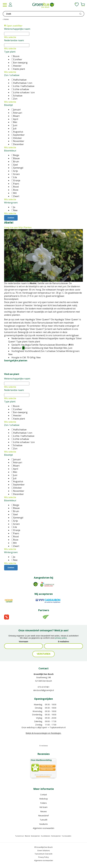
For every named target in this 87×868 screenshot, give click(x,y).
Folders (44, 803)
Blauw (15, 158)
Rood (15, 187)
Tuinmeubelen (67, 836)
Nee (14, 210)
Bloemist (27, 836)
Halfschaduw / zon (22, 83)
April (15, 119)
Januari (16, 110)
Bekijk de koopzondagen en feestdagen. (44, 733)
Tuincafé (44, 820)
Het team (44, 807)
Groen (16, 174)
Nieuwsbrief (44, 816)
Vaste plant (18, 69)
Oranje (16, 180)
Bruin (15, 162)
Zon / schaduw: (12, 75)
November (18, 141)
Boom (15, 56)
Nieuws (44, 811)
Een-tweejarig (19, 63)
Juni (14, 125)
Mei (14, 122)
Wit (14, 193)
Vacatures (44, 824)
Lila (14, 177)
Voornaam (23, 642)
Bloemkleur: (10, 151)
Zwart (15, 196)
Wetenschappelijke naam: (17, 29)
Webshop (44, 799)
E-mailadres (64, 642)
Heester (16, 66)
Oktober (17, 138)
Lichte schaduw (20, 89)
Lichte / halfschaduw (23, 86)
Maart (15, 116)
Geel (15, 165)
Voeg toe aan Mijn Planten (18, 227)
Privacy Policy (44, 857)
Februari (17, 113)
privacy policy (61, 638)
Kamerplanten (36, 836)
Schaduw (17, 96)
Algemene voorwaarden (44, 828)
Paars (15, 184)
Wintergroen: (11, 203)
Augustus (17, 132)
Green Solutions (44, 851)
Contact (44, 795)
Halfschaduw (19, 80)
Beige (15, 155)
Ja (13, 207)
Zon (14, 99)
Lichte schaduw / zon (23, 92)
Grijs (15, 171)
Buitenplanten (56, 836)
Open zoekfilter (13, 26)
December (18, 144)
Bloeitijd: (9, 105)
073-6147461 (44, 687)
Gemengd (17, 168)
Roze (15, 190)
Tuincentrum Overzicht (44, 854)
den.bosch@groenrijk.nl (44, 690)
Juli (14, 129)
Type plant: (10, 52)
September (18, 135)
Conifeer (17, 59)
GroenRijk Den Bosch (44, 674)
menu (5, 5)
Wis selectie (10, 37)
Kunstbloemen (46, 836)
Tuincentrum (20, 836)
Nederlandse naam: (14, 40)
